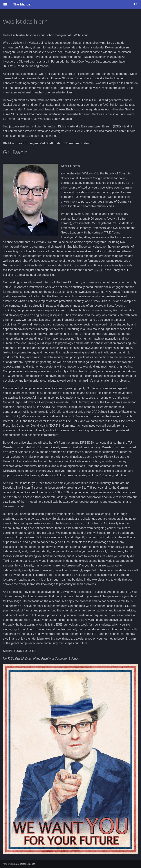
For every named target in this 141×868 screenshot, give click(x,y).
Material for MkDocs (25, 864)
